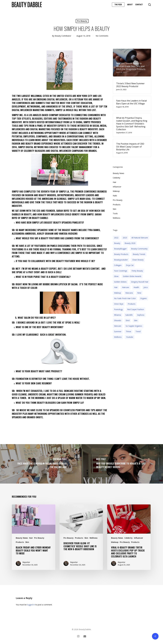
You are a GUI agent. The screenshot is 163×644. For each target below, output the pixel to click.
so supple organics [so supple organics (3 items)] (134, 326)
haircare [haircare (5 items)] (126, 287)
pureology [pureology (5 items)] (118, 309)
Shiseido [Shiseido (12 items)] (118, 320)
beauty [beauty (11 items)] (117, 243)
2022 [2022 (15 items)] (116, 238)
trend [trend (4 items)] (138, 331)
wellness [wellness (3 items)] (118, 337)
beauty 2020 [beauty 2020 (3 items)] (130, 243)
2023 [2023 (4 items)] (125, 238)
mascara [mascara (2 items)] (129, 293)
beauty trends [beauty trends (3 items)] (139, 254)
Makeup (116, 191)
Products (117, 205)
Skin (114, 209)
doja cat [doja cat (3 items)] (130, 265)
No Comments (102, 36)
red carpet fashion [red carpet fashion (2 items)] (136, 309)
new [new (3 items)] (139, 293)
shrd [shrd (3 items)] (128, 320)
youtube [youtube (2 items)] (130, 337)
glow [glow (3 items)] (116, 276)
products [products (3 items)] (132, 304)
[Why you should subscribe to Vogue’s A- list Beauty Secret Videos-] (122, 464)
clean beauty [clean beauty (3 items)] (138, 260)
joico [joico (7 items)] (146, 287)
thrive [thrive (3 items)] (128, 331)
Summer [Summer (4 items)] (118, 331)
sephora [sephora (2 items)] (141, 315)
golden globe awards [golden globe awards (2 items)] (132, 276)
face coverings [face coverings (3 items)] (121, 271)
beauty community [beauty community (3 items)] (139, 249)
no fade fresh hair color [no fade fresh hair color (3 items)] (125, 298)
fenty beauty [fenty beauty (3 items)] (137, 271)
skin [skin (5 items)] (136, 320)
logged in (31, 605)
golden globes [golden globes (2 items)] (120, 282)
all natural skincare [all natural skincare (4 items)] (140, 238)
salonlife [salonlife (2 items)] (129, 315)
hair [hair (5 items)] (116, 287)
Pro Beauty (82, 21)
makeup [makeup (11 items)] (118, 293)
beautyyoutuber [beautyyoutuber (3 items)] (121, 260)
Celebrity (116, 178)
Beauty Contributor (63, 36)
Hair (114, 182)
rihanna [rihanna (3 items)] (118, 315)
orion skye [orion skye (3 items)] (119, 304)
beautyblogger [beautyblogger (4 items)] (120, 249)
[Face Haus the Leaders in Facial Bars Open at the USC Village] (41, 464)
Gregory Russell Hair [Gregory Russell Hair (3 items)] (140, 282)
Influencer (117, 187)
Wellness (117, 218)
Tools (115, 213)
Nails (115, 196)
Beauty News (119, 173)
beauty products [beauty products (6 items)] (121, 254)
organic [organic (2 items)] (144, 298)
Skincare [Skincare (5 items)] (118, 326)
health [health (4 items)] (136, 287)
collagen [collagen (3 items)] (118, 265)
